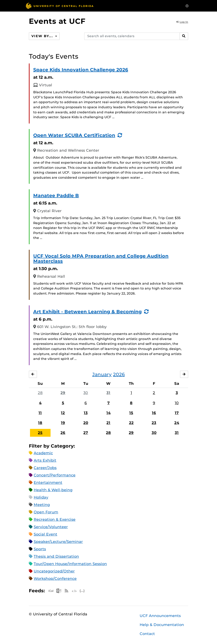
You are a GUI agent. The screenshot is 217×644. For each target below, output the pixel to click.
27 (86, 433)
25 (40, 433)
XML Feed (74, 591)
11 (40, 413)
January (102, 374)
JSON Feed (82, 591)
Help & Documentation (162, 625)
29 (63, 393)
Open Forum (46, 512)
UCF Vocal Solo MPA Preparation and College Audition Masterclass (101, 259)
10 (177, 403)
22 (131, 423)
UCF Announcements (160, 616)
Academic (43, 453)
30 (86, 393)
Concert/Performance (55, 475)
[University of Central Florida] (60, 6)
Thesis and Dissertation (56, 556)
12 (63, 413)
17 (177, 413)
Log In (182, 22)
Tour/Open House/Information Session (70, 564)
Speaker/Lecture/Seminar (58, 542)
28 (40, 393)
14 (108, 413)
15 (131, 413)
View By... (43, 36)
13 (86, 413)
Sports (40, 549)
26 (63, 433)
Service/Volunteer (51, 527)
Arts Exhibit (45, 460)
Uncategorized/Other (54, 571)
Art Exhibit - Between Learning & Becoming (87, 312)
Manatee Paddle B (56, 196)
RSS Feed (66, 591)
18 (40, 423)
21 (108, 423)
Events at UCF (57, 21)
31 (108, 393)
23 (154, 423)
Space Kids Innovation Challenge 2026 (81, 70)
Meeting (42, 505)
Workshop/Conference (55, 579)
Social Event (45, 534)
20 (86, 423)
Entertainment (48, 483)
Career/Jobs (45, 468)
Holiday (41, 497)
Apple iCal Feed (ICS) (51, 591)
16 (154, 413)
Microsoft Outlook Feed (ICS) (59, 591)
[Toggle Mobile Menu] (187, 5)
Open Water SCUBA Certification (74, 135)
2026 (119, 374)
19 (63, 423)
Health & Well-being (53, 490)
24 (177, 423)
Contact (147, 634)
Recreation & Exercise (55, 519)
